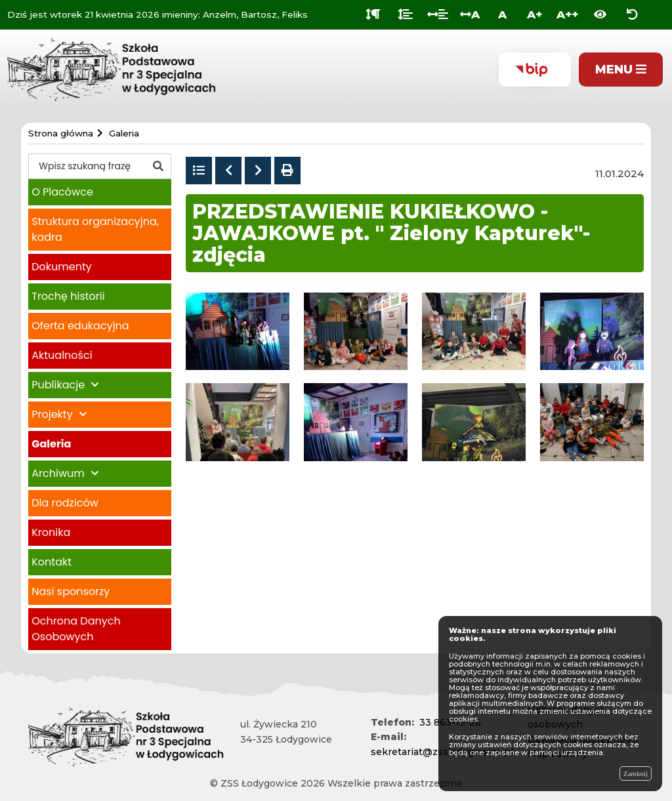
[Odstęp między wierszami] (405, 15)
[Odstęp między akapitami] (373, 15)
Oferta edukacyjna (80, 326)
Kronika (51, 532)
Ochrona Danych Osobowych (76, 629)
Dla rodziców (65, 503)
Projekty (52, 414)
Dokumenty (62, 267)
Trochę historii (68, 296)
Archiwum (58, 473)
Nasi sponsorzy (71, 591)
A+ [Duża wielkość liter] (535, 14)
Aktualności (62, 355)
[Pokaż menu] (621, 70)
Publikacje (58, 385)
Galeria (51, 444)
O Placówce (62, 192)
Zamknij (636, 773)
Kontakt (52, 562)
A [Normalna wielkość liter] (502, 14)
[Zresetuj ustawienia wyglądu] (632, 15)
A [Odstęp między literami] (470, 14)
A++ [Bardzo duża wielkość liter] (567, 14)
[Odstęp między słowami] (438, 15)
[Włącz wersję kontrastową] (600, 15)
